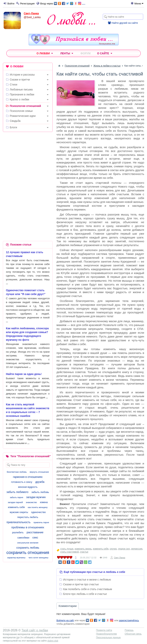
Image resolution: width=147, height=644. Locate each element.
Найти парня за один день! (24, 374)
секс (35, 537)
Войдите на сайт (65, 620)
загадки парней (15, 502)
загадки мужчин (36, 497)
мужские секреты (19, 512)
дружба (40, 482)
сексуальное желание (28, 543)
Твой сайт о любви (35, 630)
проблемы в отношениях (28, 527)
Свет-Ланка (31, 13)
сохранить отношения (28, 553)
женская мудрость (28, 487)
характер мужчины (16, 558)
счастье (84, 552)
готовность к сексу (22, 482)
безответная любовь (17, 472)
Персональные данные (108, 637)
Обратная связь (133, 634)
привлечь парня (41, 522)
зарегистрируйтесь (129, 620)
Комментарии (68, 606)
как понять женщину (38, 507)
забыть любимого (17, 492)
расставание (35, 532)
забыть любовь (40, 492)
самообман (23, 538)
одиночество (38, 512)
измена (44, 502)
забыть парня (16, 497)
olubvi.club (53, 641)
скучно (113, 549)
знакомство (31, 502)
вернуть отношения (39, 472)
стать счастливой (69, 552)
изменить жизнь (83, 549)
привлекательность (18, 522)
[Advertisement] (28, 160)
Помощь (129, 630)
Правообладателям (106, 634)
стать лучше (67, 549)
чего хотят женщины (38, 558)
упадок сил (124, 549)
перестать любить (28, 517)
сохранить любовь (28, 548)
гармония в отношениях (28, 477)
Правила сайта (104, 630)
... (70, 3)
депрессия (137, 549)
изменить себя (101, 549)
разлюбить (18, 533)
